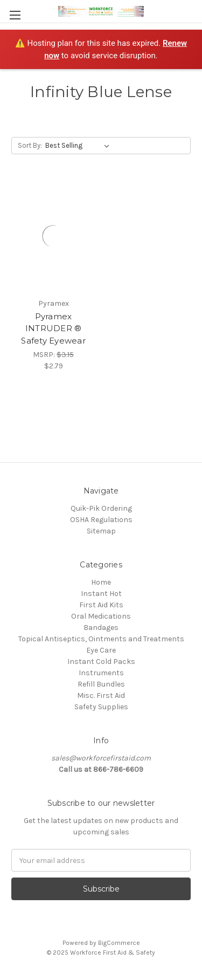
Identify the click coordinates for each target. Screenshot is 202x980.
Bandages (101, 628)
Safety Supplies (101, 707)
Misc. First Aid (101, 695)
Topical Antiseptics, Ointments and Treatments (101, 639)
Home (101, 582)
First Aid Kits (101, 605)
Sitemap (101, 531)
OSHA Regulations (101, 520)
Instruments (101, 673)
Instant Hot (101, 594)
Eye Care (101, 650)
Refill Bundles (101, 684)
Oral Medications (101, 616)
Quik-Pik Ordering (101, 508)
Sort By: (30, 145)
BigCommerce (119, 943)
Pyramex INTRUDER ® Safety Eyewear (53, 328)
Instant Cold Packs (101, 662)
